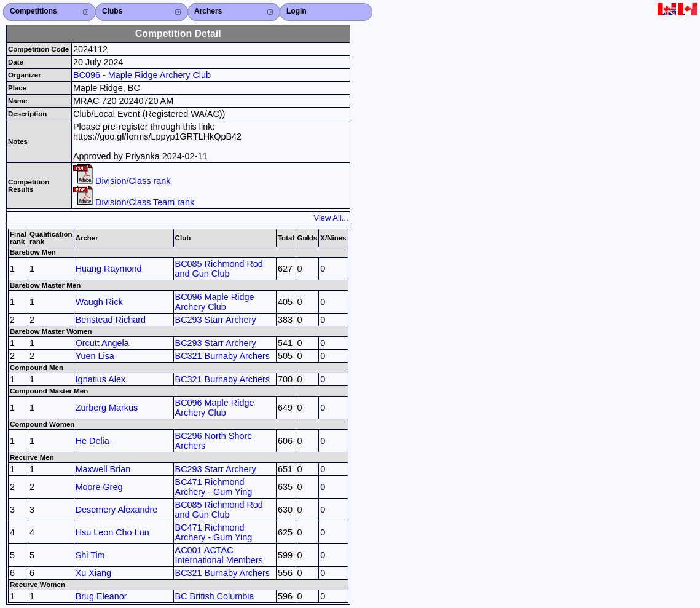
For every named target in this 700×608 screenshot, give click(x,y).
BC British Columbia (215, 596)
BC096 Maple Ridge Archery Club (215, 302)
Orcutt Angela (102, 343)
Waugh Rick (99, 302)
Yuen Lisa (95, 356)
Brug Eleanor (101, 596)
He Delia (92, 441)
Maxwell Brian (103, 469)
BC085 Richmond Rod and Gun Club (219, 269)
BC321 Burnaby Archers (222, 356)
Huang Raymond (109, 269)
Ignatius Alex (101, 379)
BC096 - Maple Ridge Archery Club (142, 75)
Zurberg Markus (107, 408)
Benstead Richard (111, 320)
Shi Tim (90, 555)
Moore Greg (99, 487)
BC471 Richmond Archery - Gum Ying (214, 487)
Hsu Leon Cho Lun (112, 532)
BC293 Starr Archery (216, 320)
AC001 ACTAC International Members (219, 555)
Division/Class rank (122, 181)
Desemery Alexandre (117, 510)
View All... (331, 218)
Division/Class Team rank (134, 202)
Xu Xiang (93, 573)
